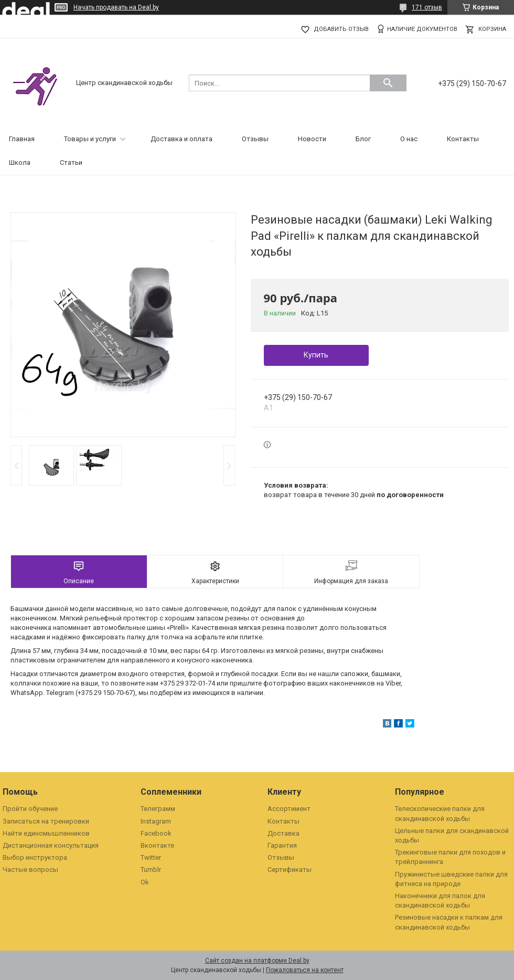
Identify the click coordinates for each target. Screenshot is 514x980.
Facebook (156, 833)
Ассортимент (289, 809)
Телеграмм (158, 809)
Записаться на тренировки (46, 821)
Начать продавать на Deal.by (116, 7)
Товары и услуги (90, 139)
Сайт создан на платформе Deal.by (257, 961)
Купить (316, 355)
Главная (22, 139)
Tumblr (151, 870)
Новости (312, 139)
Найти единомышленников (46, 833)
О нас (409, 139)
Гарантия (282, 845)
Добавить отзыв (341, 29)
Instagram (156, 821)
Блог (363, 139)
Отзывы (255, 139)
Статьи (71, 162)
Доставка (283, 833)
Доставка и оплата (181, 139)
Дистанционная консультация (51, 845)
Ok (145, 882)
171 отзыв (427, 7)
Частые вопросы (30, 870)
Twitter (151, 857)
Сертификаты (290, 870)
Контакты (463, 139)
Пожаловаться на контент (305, 970)
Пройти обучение (30, 809)
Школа (20, 162)
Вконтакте (157, 845)
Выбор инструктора (35, 857)
